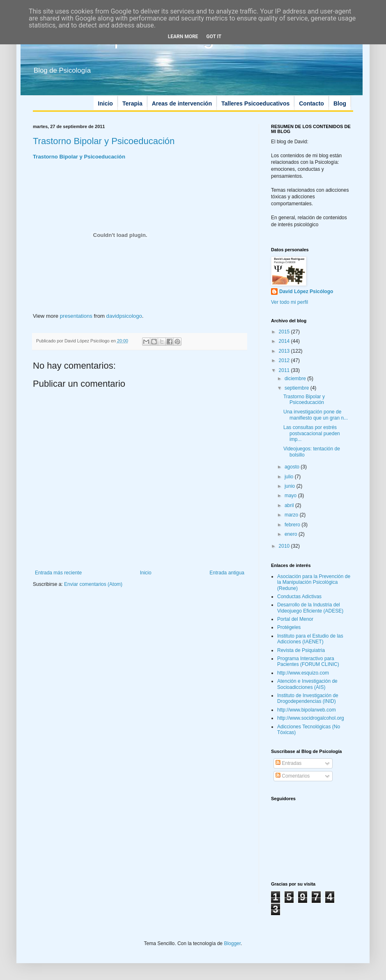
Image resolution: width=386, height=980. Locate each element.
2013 (285, 351)
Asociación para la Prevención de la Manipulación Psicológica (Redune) (314, 582)
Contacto (311, 103)
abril (290, 505)
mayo (291, 496)
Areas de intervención (182, 103)
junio (291, 486)
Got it (214, 37)
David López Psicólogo (306, 291)
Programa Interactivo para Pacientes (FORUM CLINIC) (308, 661)
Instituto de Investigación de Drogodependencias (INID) (308, 698)
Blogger (232, 943)
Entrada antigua (227, 573)
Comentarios (293, 776)
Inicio (105, 103)
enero (292, 534)
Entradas (288, 763)
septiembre (298, 388)
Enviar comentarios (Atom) (93, 584)
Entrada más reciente (58, 573)
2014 (285, 341)
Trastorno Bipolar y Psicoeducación (104, 141)
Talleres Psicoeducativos (255, 103)
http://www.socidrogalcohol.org (311, 718)
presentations (76, 316)
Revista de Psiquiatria (301, 650)
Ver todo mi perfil (289, 302)
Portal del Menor (295, 619)
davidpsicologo (124, 316)
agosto (293, 467)
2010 (285, 546)
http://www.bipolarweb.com (307, 710)
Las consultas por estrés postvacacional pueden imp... (312, 433)
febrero (293, 525)
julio (290, 477)
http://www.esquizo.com (303, 673)
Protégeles (289, 627)
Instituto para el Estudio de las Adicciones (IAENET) (310, 639)
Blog (340, 103)
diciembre (296, 379)
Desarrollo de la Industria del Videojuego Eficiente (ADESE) (310, 608)
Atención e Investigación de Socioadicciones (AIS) (307, 684)
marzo (292, 515)
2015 (285, 332)
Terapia (132, 103)
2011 (285, 370)
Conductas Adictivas (299, 597)
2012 (285, 360)
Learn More (183, 37)
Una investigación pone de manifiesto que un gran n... (316, 415)
